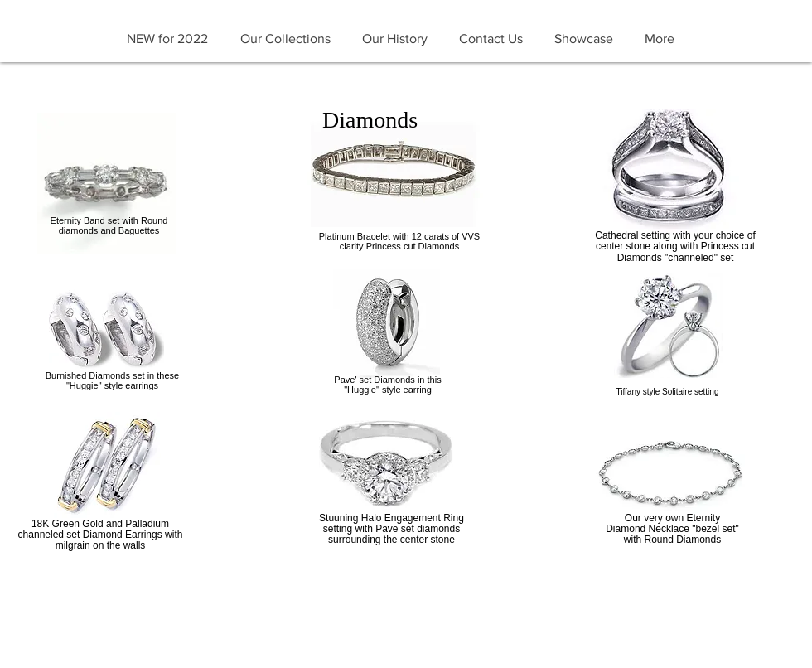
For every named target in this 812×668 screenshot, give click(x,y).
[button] (285, 39)
